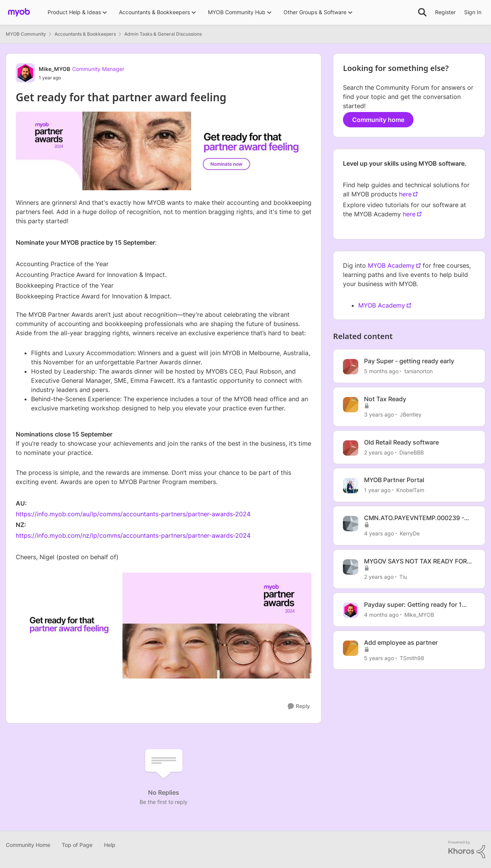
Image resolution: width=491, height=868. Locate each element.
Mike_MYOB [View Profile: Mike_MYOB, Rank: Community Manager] (54, 69)
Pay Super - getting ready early (409, 361)
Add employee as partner (401, 642)
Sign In (473, 12)
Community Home (28, 845)
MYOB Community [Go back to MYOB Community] (26, 34)
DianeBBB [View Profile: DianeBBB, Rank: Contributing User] (412, 452)
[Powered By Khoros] (467, 850)
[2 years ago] (379, 452)
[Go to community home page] (19, 12)
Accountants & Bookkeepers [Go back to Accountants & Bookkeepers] (85, 34)
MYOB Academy (391, 265)
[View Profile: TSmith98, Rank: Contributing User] (351, 648)
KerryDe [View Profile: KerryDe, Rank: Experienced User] (410, 533)
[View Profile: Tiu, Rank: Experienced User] (351, 567)
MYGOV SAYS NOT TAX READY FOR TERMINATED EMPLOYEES (415, 561)
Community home (378, 120)
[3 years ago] (379, 414)
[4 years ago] (379, 533)
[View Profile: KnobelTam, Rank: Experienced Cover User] (351, 486)
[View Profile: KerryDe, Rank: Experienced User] (351, 524)
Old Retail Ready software (401, 442)
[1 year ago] (377, 490)
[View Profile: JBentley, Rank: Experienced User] (351, 405)
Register (445, 12)
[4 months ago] (381, 615)
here (405, 194)
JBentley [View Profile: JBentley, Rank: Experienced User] (411, 414)
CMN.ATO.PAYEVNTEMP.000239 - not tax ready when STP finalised (414, 518)
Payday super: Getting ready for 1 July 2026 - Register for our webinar (417, 605)
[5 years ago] (379, 658)
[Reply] (299, 706)
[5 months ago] (381, 371)
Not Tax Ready (385, 399)
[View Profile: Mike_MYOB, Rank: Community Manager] (25, 73)
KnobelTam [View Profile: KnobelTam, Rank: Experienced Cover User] (410, 490)
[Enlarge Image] (164, 626)
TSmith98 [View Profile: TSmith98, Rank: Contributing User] (412, 658)
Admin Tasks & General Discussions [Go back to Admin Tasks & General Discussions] (163, 34)
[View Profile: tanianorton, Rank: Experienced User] (351, 367)
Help (110, 845)
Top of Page (77, 845)
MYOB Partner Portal (394, 480)
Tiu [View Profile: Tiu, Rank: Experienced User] (403, 577)
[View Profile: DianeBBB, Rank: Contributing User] (351, 448)
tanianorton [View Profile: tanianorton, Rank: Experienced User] (419, 371)
